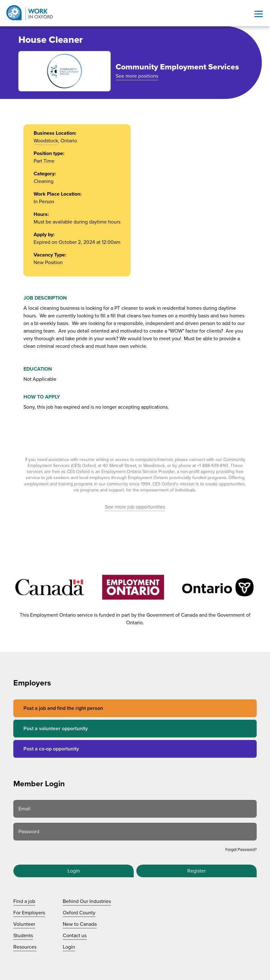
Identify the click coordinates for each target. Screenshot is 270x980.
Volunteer (24, 924)
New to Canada (80, 924)
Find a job (24, 901)
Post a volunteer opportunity (56, 729)
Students (23, 936)
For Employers (29, 913)
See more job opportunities (135, 507)
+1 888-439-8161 (213, 466)
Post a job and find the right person (63, 708)
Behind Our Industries (87, 901)
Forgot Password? (241, 850)
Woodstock (46, 141)
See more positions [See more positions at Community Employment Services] (137, 76)
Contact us (75, 936)
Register (196, 871)
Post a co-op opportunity (51, 749)
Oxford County (79, 913)
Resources (25, 947)
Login (74, 871)
